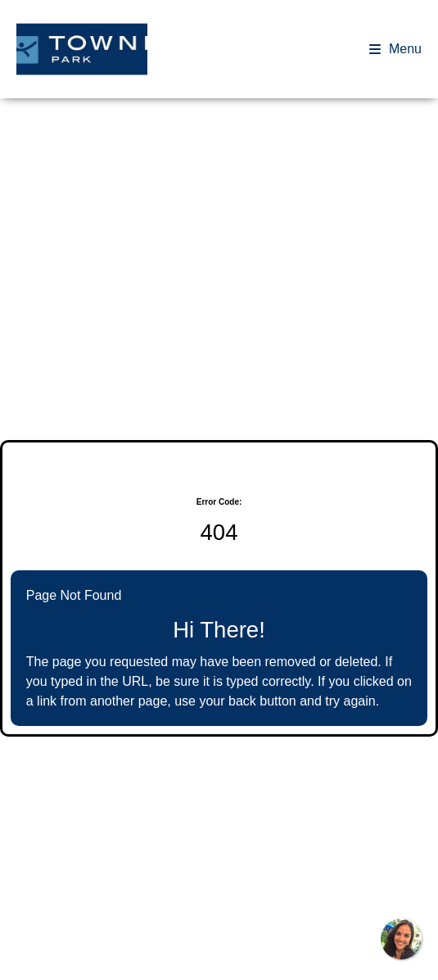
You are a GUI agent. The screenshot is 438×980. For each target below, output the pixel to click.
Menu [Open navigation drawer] (395, 49)
